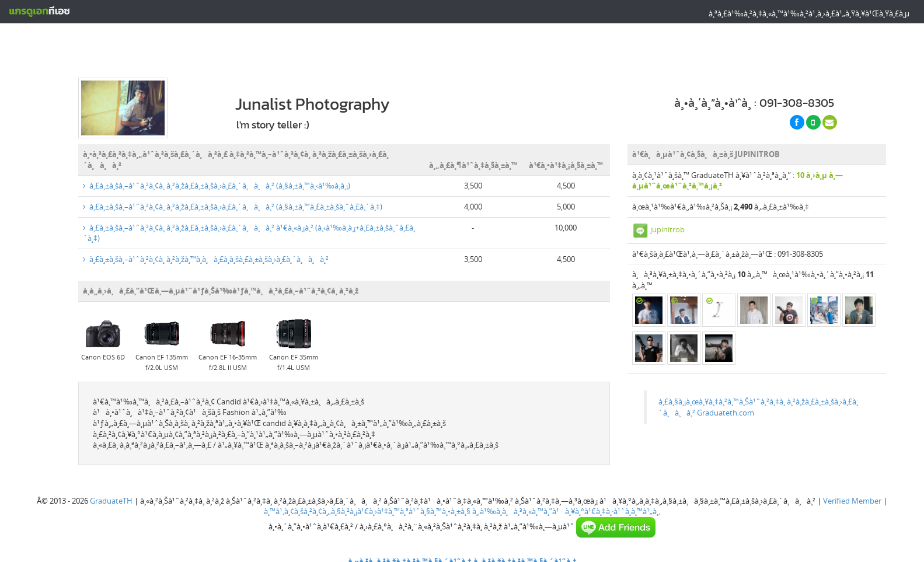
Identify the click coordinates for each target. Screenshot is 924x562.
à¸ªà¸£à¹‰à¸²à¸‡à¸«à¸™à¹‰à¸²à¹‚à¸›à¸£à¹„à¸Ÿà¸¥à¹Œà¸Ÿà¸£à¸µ (809, 13)
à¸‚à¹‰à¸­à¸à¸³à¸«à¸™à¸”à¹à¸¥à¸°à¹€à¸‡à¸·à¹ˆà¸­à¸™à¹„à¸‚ (566, 507)
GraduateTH (111, 495)
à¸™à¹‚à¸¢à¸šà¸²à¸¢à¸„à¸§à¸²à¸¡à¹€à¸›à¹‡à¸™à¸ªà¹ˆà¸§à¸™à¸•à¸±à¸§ (367, 507)
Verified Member (852, 495)
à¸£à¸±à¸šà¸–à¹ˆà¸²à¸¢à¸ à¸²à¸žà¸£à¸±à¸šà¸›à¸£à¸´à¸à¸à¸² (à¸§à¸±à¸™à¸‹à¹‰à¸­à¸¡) (217, 181)
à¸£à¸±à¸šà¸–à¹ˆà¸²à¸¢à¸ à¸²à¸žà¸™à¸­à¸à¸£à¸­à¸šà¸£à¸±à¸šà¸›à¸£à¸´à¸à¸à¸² (206, 254)
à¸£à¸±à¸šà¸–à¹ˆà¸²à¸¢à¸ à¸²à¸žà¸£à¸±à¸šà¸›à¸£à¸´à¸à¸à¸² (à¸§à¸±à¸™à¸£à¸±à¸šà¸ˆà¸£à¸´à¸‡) (233, 201)
